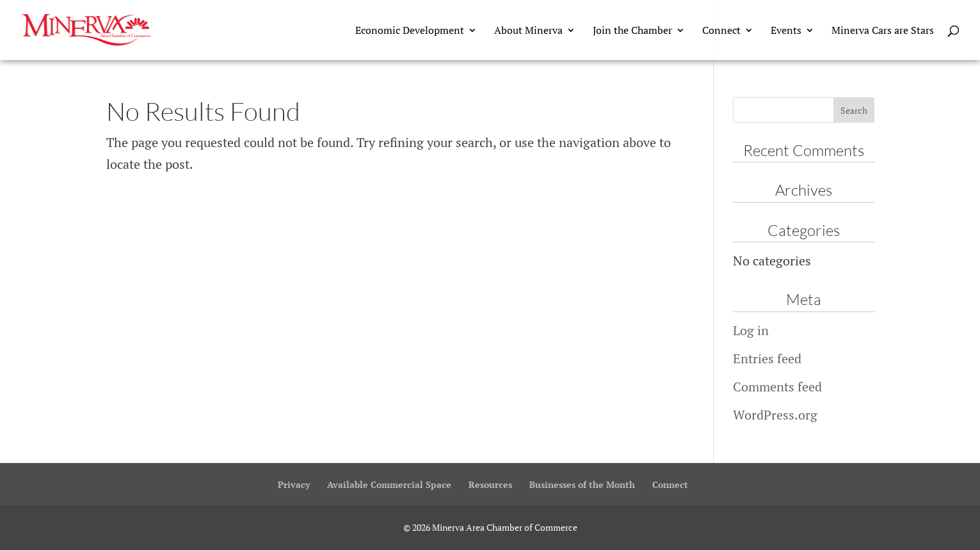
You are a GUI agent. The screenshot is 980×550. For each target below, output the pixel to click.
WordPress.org (775, 415)
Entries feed (767, 358)
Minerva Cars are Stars (883, 31)
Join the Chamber (632, 31)
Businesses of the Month (582, 484)
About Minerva (528, 31)
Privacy (294, 484)
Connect (721, 31)
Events (786, 31)
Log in (751, 330)
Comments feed (777, 387)
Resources (490, 484)
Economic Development (410, 31)
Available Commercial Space (389, 484)
